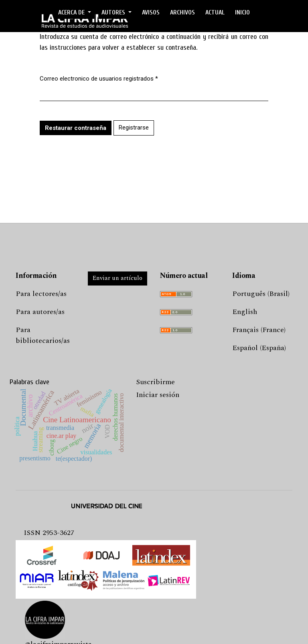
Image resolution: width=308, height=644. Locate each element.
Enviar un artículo (118, 278)
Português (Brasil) (261, 294)
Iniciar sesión (158, 395)
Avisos (151, 12)
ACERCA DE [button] (72, 12)
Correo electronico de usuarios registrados (99, 78)
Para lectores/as (41, 294)
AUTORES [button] (114, 12)
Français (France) (259, 330)
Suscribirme (155, 382)
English (245, 312)
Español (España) (259, 348)
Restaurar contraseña (76, 128)
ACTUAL (215, 12)
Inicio (242, 12)
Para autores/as (40, 312)
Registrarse (134, 128)
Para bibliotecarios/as (43, 335)
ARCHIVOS (182, 12)
